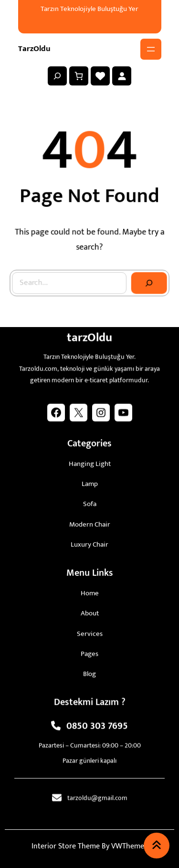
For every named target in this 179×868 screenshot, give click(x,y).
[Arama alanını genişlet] (57, 76)
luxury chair (89, 542)
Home (90, 591)
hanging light (90, 461)
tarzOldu (34, 49)
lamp (90, 482)
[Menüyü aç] (151, 49)
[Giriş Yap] (122, 76)
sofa (90, 502)
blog (89, 672)
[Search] (148, 282)
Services (90, 631)
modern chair (90, 522)
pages (89, 651)
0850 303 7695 (97, 724)
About (90, 611)
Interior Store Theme (66, 846)
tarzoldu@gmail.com (97, 796)
